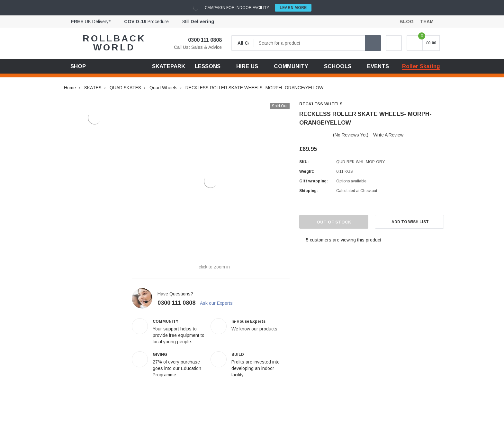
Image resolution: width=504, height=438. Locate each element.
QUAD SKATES (125, 88)
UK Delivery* (91, 22)
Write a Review (388, 135)
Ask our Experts (219, 303)
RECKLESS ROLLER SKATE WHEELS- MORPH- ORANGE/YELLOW (254, 88)
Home (70, 88)
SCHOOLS (338, 66)
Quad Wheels (163, 88)
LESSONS (208, 66)
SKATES (93, 88)
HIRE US (247, 66)
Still (198, 22)
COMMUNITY (291, 66)
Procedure (146, 22)
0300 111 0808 (201, 40)
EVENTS (378, 66)
